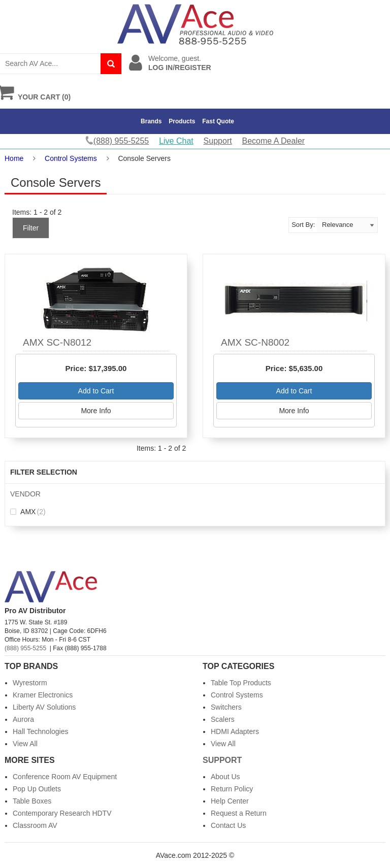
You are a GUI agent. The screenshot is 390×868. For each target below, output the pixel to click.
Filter (31, 228)
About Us (225, 777)
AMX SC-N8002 (255, 342)
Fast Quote (218, 121)
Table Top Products (241, 683)
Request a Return (239, 813)
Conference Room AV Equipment (65, 777)
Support (218, 141)
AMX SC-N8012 (57, 342)
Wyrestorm (30, 683)
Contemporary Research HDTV (62, 813)
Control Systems (71, 158)
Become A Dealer (274, 141)
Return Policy (232, 789)
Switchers (226, 707)
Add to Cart (96, 391)
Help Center (230, 801)
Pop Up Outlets (37, 789)
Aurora (23, 719)
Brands (151, 121)
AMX (28, 512)
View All (25, 744)
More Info (96, 411)
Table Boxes (32, 801)
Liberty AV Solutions (44, 707)
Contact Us (228, 825)
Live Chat (176, 141)
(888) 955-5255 (25, 648)
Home (14, 158)
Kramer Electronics (43, 695)
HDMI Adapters (235, 731)
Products (182, 121)
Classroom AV (35, 825)
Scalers (223, 719)
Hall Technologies (40, 731)
